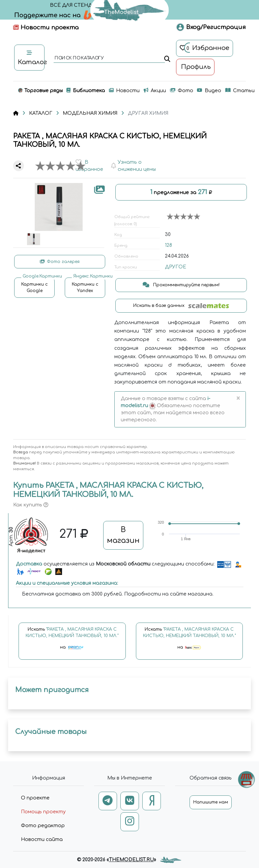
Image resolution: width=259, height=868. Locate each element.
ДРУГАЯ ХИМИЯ (148, 113)
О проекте (35, 798)
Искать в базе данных (181, 306)
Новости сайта (42, 839)
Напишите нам (211, 802)
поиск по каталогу (79, 58)
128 (168, 245)
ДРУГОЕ (176, 267)
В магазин (123, 535)
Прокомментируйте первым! (181, 285)
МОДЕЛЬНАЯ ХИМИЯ (90, 113)
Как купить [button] (31, 505)
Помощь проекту (43, 812)
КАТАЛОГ (41, 113)
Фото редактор (43, 826)
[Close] (238, 399)
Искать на (72, 641)
